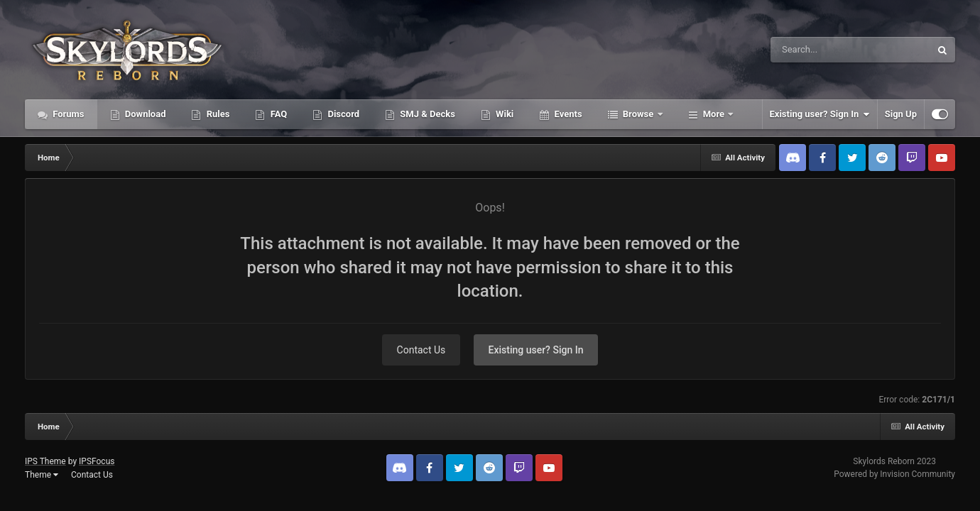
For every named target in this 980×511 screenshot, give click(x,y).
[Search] (815, 50)
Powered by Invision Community (894, 474)
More (714, 114)
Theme (42, 475)
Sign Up (901, 114)
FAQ (277, 114)
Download (145, 114)
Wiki (503, 114)
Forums (67, 114)
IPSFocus (97, 461)
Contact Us (421, 350)
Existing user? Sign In (820, 114)
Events (567, 114)
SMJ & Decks (426, 114)
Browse (638, 114)
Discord (342, 114)
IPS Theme (45, 461)
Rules (217, 114)
